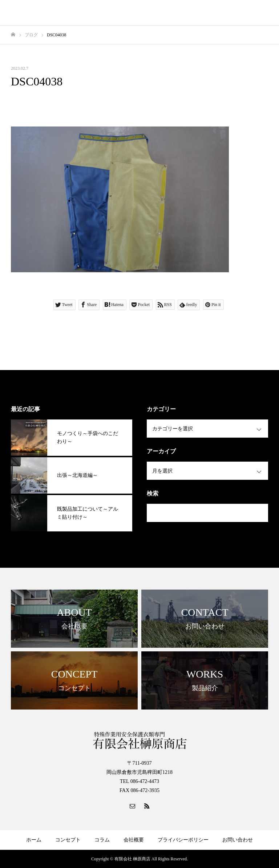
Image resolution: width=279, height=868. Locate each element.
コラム (102, 840)
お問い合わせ (238, 840)
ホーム (34, 840)
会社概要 (134, 840)
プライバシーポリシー (183, 840)
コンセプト (68, 840)
